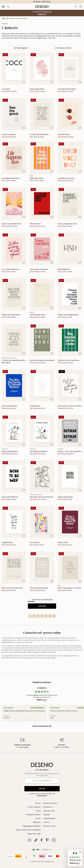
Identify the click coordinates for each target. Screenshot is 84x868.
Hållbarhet (37, 822)
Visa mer (42, 606)
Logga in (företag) (34, 834)
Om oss (38, 803)
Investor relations (34, 807)
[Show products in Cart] (81, 7)
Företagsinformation (33, 815)
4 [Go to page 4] (46, 616)
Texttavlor (13, 18)
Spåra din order (49, 811)
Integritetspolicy (49, 818)
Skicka (42, 789)
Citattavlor (23, 18)
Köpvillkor (47, 815)
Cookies (46, 822)
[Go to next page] (54, 616)
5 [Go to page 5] (50, 616)
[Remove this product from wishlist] (24, 82)
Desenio (48, 862)
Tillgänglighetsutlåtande (32, 826)
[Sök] (8, 7)
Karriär (38, 818)
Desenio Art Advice (50, 803)
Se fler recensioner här (42, 726)
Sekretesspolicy (42, 796)
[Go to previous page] (30, 616)
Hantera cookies (49, 826)
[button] (75, 858)
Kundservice (48, 807)
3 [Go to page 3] (42, 616)
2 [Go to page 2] (38, 616)
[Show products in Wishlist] (76, 7)
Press (39, 811)
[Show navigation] (3, 7)
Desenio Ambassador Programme (28, 830)
